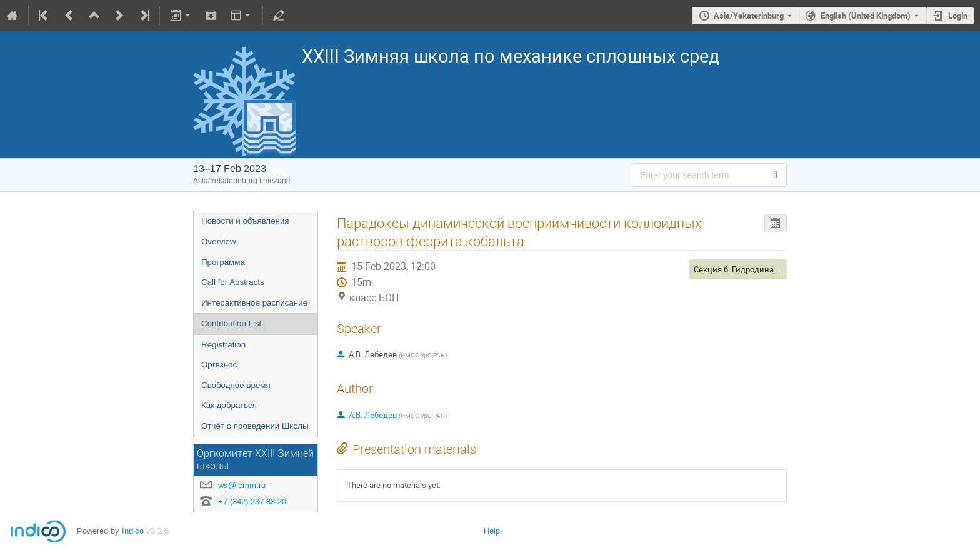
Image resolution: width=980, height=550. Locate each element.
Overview (219, 242)
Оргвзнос (219, 365)
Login (958, 16)
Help (492, 531)
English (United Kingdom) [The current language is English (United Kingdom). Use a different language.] (866, 16)
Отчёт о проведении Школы (255, 426)
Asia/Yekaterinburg (749, 16)
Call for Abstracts (233, 282)
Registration (223, 345)
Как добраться (229, 405)
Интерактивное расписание (254, 303)
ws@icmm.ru (242, 485)
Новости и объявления (245, 221)
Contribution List (231, 323)
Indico (133, 531)
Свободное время (236, 385)
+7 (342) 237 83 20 (252, 502)
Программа (223, 262)
